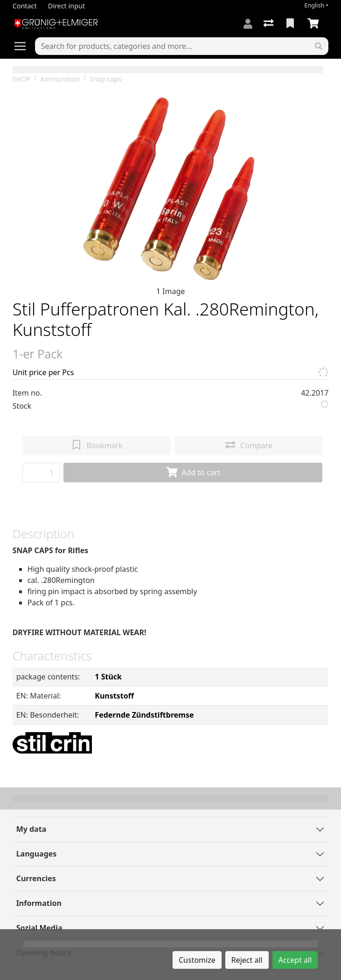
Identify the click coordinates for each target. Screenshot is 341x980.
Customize (197, 960)
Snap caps (105, 79)
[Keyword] (173, 46)
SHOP (22, 79)
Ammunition (60, 79)
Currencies (36, 878)
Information (39, 903)
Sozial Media (39, 928)
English (314, 5)
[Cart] (315, 24)
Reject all (247, 960)
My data (31, 829)
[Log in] (248, 24)
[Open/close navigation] (24, 46)
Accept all (295, 960)
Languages (37, 854)
